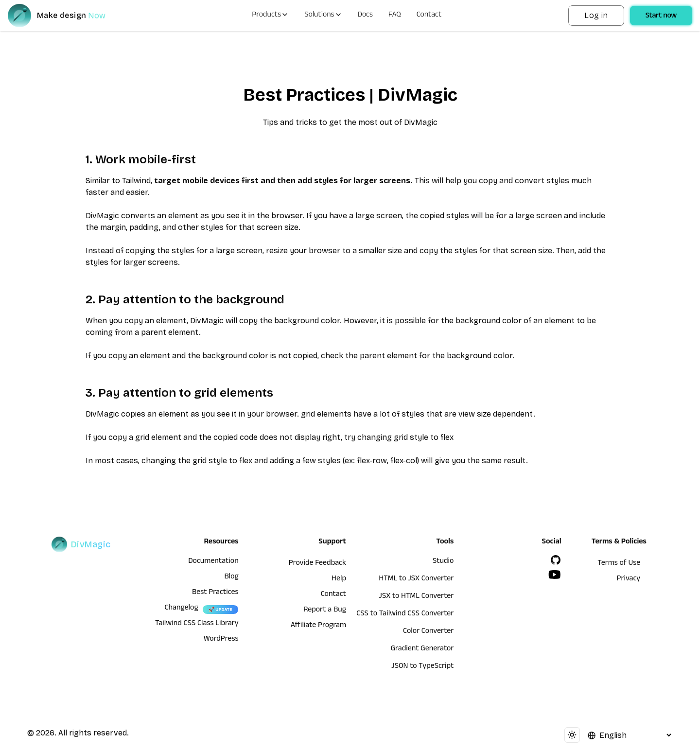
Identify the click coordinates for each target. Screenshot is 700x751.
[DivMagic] (66, 16)
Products (270, 16)
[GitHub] (556, 560)
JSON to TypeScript (422, 667)
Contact (429, 16)
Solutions (323, 16)
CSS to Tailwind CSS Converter (405, 614)
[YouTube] (555, 575)
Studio (443, 562)
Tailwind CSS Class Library (197, 624)
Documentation (213, 562)
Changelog (181, 609)
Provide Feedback (317, 564)
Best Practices (215, 593)
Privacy (629, 579)
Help (339, 579)
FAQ (395, 16)
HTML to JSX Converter (416, 579)
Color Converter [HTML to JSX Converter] (428, 632)
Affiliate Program (318, 626)
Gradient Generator (422, 649)
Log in (596, 15)
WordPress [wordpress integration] (221, 640)
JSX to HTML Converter (416, 597)
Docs (365, 16)
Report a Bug (325, 611)
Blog (231, 577)
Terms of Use (619, 564)
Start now (661, 17)
